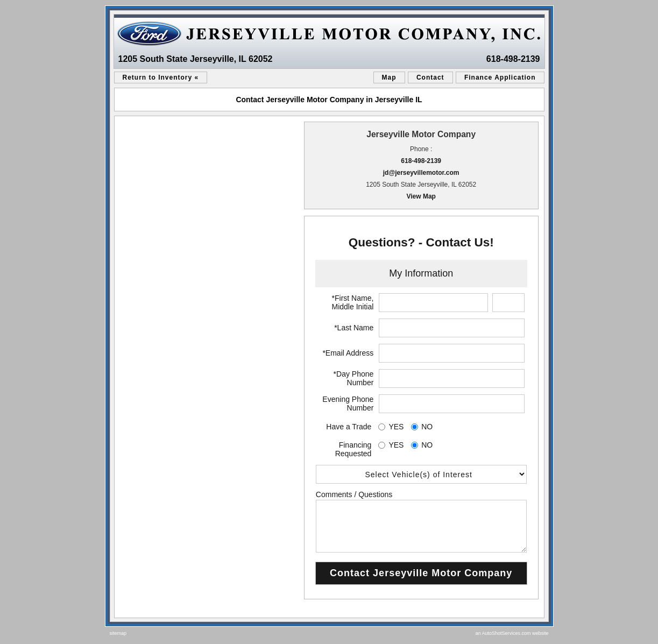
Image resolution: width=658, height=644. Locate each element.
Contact (430, 77)
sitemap (118, 633)
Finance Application (500, 77)
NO (427, 427)
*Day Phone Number (354, 378)
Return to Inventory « (161, 77)
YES (396, 427)
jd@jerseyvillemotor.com (421, 173)
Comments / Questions (354, 494)
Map (389, 77)
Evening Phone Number (348, 404)
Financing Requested (353, 449)
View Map (421, 196)
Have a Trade (349, 427)
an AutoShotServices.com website (512, 633)
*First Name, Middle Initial (353, 302)
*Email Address (348, 353)
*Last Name (354, 328)
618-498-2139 (513, 59)
